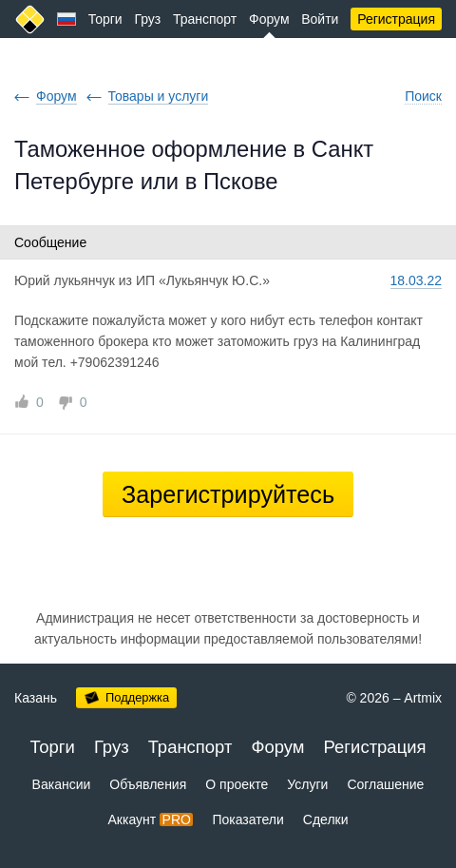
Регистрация (396, 19)
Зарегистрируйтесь (228, 494)
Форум (269, 19)
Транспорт (205, 19)
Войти (320, 19)
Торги (105, 19)
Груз (147, 19)
